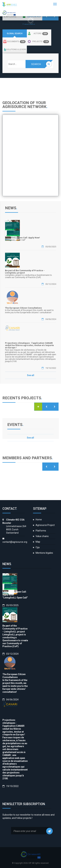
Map (38, 542)
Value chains (42, 536)
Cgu (38, 547)
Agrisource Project (45, 525)
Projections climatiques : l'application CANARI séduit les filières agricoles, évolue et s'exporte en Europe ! (29, 345)
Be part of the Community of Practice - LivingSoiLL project (25, 272)
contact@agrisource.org (15, 542)
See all (31, 375)
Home (39, 520)
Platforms (41, 531)
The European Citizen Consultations (23, 308)
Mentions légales (44, 553)
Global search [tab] (15, 33)
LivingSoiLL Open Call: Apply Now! (22, 238)
